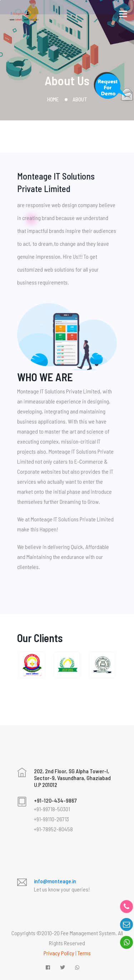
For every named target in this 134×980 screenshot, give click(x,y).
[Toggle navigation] (123, 12)
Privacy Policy (59, 953)
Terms (84, 953)
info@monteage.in (55, 881)
